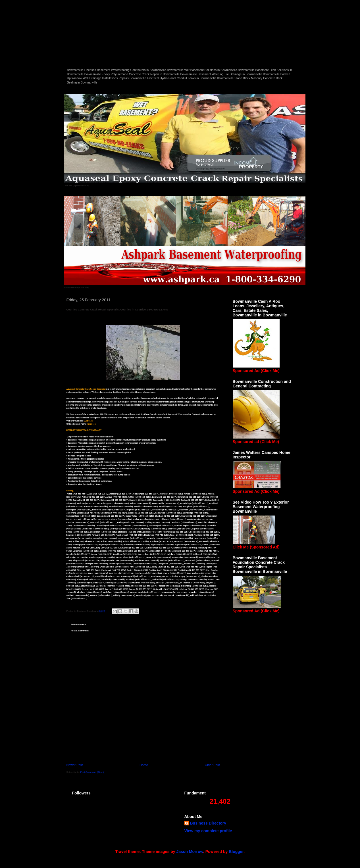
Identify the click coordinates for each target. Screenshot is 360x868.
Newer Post (75, 765)
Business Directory (208, 823)
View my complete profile (208, 831)
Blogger (236, 852)
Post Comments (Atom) (92, 772)
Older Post (212, 765)
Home (144, 765)
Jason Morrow (190, 852)
